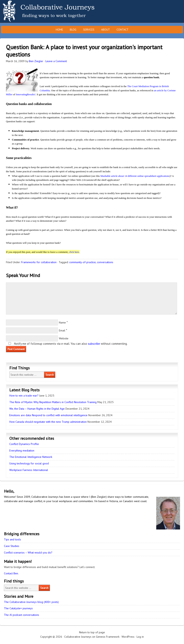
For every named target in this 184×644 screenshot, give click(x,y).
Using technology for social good (29, 463)
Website (64, 338)
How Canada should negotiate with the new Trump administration (48, 422)
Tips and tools (12, 539)
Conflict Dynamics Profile (24, 444)
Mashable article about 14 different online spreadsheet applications (135, 176)
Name (62, 322)
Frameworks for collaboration (39, 262)
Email (62, 330)
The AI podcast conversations (22, 615)
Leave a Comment (56, 61)
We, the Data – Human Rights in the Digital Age (37, 409)
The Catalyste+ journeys (18, 608)
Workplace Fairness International (29, 470)
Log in (140, 637)
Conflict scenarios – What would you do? (28, 553)
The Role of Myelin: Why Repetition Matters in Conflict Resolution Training (53, 402)
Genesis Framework (108, 637)
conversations (105, 262)
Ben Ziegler (36, 61)
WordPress (128, 637)
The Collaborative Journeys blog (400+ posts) (31, 602)
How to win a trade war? (24, 396)
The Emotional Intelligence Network (31, 457)
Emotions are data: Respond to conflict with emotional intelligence (48, 415)
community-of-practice (82, 262)
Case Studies (12, 546)
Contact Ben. (11, 573)
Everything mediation (22, 451)
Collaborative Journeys (35, 11)
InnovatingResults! (26, 94)
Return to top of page (92, 632)
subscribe (94, 344)
